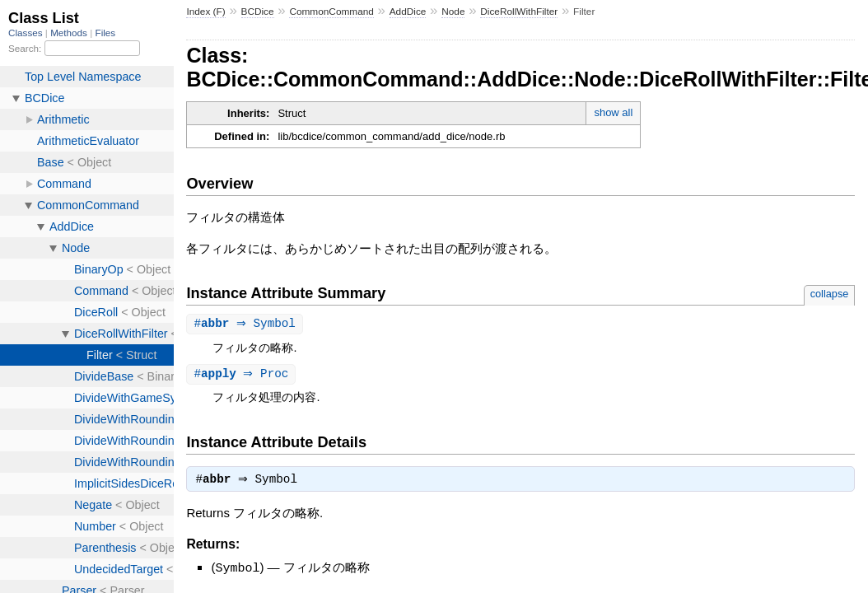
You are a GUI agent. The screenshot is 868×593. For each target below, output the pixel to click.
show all (613, 112)
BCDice (258, 12)
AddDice (408, 12)
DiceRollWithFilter (519, 12)
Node (453, 12)
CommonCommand (331, 12)
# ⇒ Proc (243, 375)
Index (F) (205, 12)
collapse (830, 294)
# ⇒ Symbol (247, 324)
